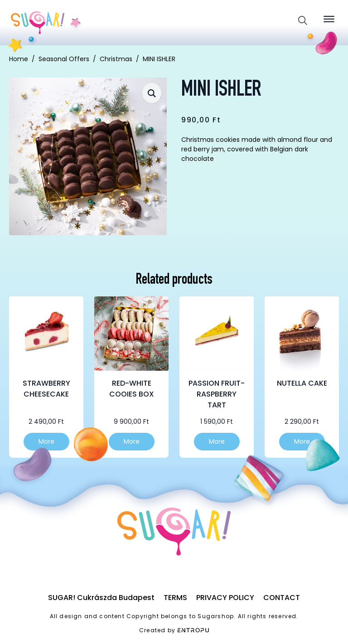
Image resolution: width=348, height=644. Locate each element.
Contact (282, 598)
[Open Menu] (329, 19)
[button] (152, 93)
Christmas (116, 59)
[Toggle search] (303, 20)
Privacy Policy (225, 598)
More (46, 441)
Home (19, 59)
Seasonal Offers (64, 59)
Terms (175, 598)
